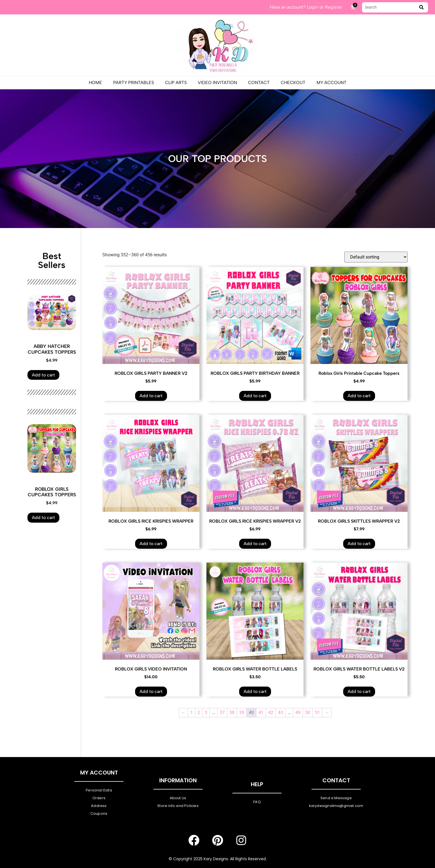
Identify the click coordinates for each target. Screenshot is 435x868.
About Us (178, 798)
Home (95, 83)
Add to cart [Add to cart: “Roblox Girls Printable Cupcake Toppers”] (359, 396)
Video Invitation (217, 83)
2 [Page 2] (199, 713)
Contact (259, 83)
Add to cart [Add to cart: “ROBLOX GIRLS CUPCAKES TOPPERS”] (43, 517)
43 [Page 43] (280, 713)
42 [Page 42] (271, 713)
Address (99, 806)
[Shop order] (376, 257)
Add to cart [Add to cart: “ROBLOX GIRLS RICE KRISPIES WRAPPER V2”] (255, 544)
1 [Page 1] (192, 713)
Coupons (99, 813)
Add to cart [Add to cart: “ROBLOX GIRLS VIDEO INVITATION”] (151, 691)
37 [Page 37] (222, 713)
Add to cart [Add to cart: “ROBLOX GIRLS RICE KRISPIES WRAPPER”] (151, 544)
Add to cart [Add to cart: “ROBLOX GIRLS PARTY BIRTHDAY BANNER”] (255, 396)
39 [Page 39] (242, 713)
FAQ (257, 802)
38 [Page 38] (232, 713)
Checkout (293, 83)
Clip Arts (176, 83)
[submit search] (421, 7)
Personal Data (99, 790)
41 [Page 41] (261, 713)
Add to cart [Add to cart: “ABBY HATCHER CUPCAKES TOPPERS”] (43, 375)
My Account (332, 83)
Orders (99, 798)
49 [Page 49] (298, 713)
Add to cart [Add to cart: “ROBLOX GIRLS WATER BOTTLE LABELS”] (255, 691)
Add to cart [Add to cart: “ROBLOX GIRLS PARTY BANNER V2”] (151, 396)
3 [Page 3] (206, 713)
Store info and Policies (178, 806)
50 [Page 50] (308, 713)
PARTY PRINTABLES (134, 83)
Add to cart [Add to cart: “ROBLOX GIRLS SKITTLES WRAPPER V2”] (359, 544)
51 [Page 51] (317, 713)
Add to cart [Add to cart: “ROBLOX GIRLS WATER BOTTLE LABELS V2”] (359, 691)
